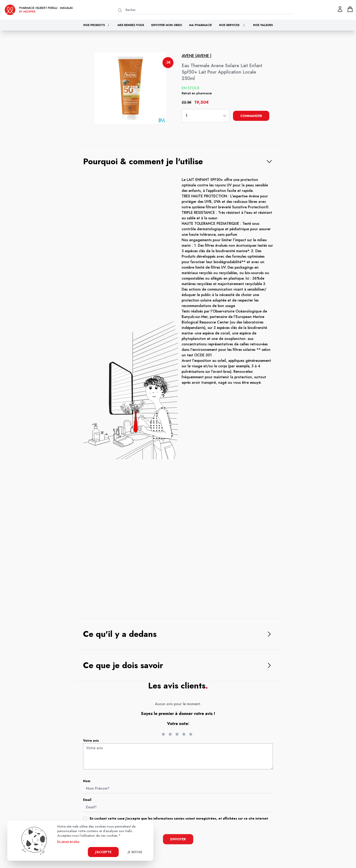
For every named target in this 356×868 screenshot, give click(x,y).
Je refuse (135, 852)
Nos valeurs (263, 25)
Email (90, 801)
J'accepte (103, 852)
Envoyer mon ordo (167, 25)
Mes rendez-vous (131, 25)
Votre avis (93, 743)
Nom (89, 782)
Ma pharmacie (200, 25)
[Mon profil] (340, 9)
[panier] (350, 9)
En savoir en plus (68, 842)
